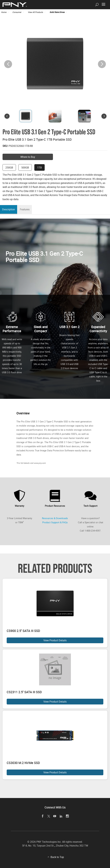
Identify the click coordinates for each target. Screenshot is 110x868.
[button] (102, 64)
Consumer (17, 12)
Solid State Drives (57, 12)
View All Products (35, 12)
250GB (9, 168)
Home (4, 12)
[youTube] (55, 816)
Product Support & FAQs (55, 522)
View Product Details (55, 640)
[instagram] (67, 816)
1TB (40, 168)
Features (26, 210)
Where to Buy (28, 157)
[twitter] (49, 816)
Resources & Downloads (55, 518)
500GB (25, 168)
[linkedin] (61, 816)
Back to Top (57, 857)
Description (9, 210)
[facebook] (43, 816)
